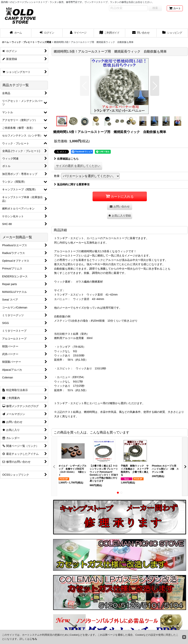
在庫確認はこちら (66, 159)
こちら (33, 639)
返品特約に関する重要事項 (72, 184)
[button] (85, 86)
